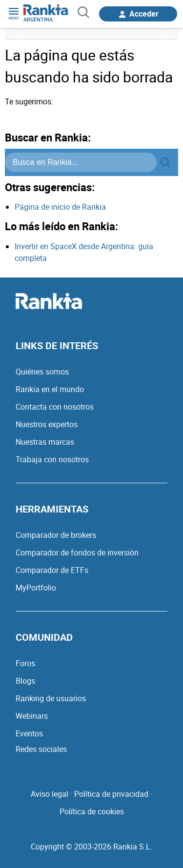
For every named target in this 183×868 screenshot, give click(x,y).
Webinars (32, 716)
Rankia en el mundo (50, 389)
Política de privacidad (111, 794)
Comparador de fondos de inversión (77, 552)
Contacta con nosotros (55, 407)
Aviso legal (50, 794)
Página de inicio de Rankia (60, 207)
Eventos (29, 733)
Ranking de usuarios (51, 698)
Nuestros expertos (47, 424)
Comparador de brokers (56, 535)
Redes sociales (41, 749)
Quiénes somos (42, 372)
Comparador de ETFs (52, 570)
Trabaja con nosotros (52, 459)
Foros (25, 663)
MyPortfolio (36, 588)
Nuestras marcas (45, 442)
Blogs (25, 681)
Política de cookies (92, 811)
